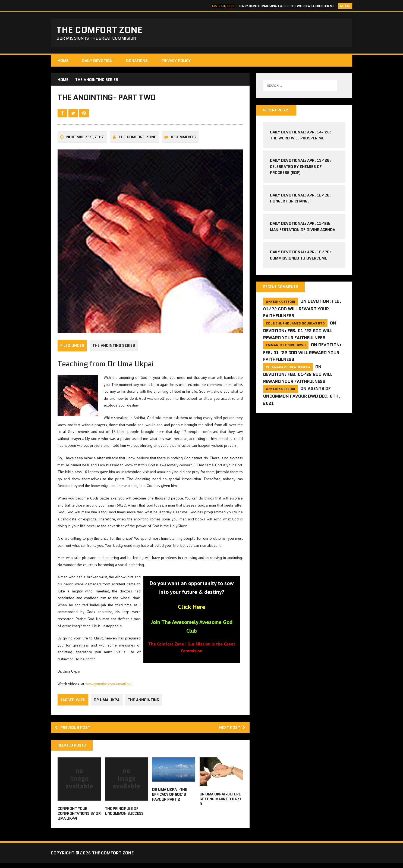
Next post (231, 731)
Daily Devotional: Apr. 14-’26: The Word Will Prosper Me (287, 6)
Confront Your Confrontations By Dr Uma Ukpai (79, 818)
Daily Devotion (97, 62)
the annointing (144, 703)
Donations (137, 62)
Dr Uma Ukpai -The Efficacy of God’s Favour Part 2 (169, 799)
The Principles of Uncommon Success (124, 816)
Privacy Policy (176, 62)
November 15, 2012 (85, 141)
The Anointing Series (114, 349)
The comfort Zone (137, 141)
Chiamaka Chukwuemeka (288, 369)
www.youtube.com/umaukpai (108, 687)
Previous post (74, 731)
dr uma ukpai (107, 703)
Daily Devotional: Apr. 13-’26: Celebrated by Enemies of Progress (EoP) (300, 169)
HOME (63, 62)
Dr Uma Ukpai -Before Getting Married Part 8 (220, 804)
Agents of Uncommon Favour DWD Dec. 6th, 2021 (302, 399)
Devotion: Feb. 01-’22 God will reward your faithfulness (302, 311)
